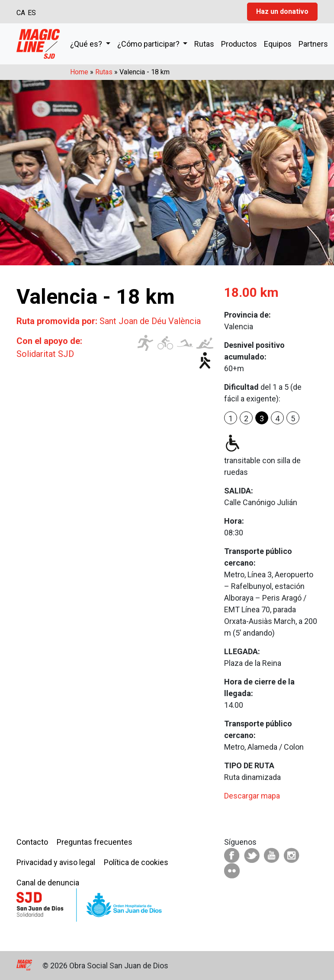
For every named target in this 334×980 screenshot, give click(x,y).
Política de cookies (136, 862)
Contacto (32, 842)
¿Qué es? (87, 44)
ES (32, 13)
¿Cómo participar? (149, 44)
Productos (239, 44)
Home (79, 72)
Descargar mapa (252, 796)
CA (21, 13)
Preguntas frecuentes (95, 842)
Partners (313, 44)
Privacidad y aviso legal (56, 862)
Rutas (204, 44)
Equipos (278, 44)
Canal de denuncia (48, 883)
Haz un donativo (282, 11)
